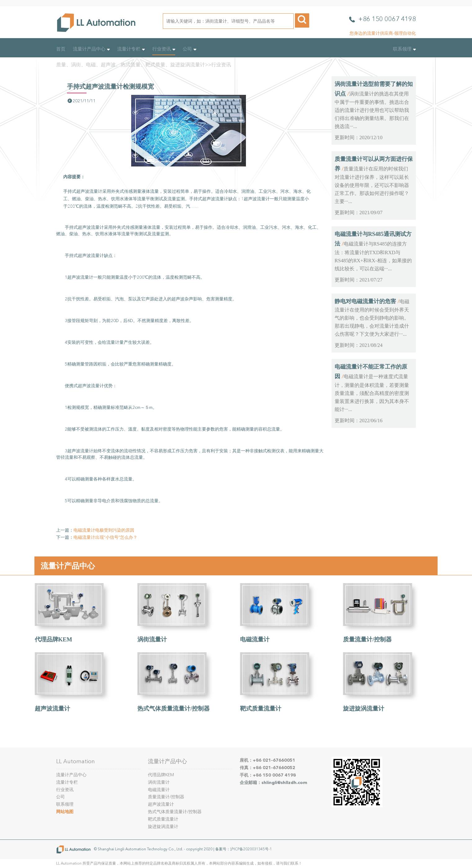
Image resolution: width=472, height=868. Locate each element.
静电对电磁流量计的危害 (365, 301)
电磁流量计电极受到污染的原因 (104, 530)
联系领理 (404, 49)
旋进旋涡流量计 (364, 709)
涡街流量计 (152, 639)
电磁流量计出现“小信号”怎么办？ (105, 537)
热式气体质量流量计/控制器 (174, 709)
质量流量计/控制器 (367, 639)
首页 (61, 49)
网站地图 (65, 812)
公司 (189, 49)
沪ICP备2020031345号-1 (251, 849)
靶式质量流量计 (261, 709)
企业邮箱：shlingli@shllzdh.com (274, 783)
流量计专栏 (131, 49)
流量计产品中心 (91, 49)
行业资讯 (164, 49)
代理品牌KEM (53, 639)
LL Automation (76, 761)
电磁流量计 (255, 639)
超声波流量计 (52, 709)
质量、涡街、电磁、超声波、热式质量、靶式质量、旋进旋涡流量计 (131, 65)
